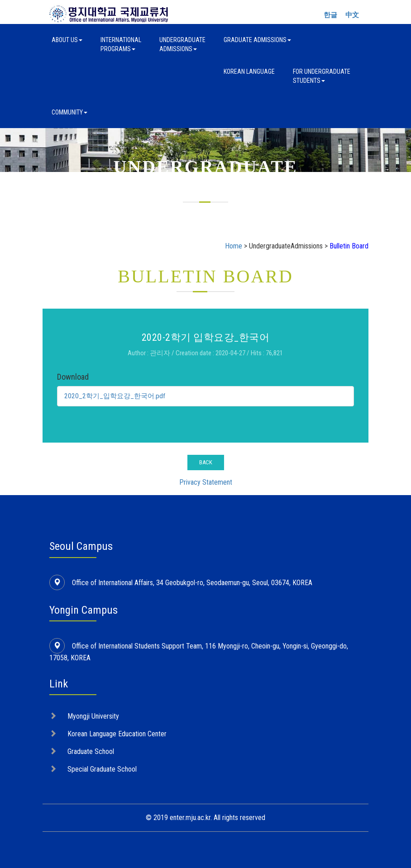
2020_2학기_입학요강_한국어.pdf (117, 396)
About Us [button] (67, 40)
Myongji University (93, 716)
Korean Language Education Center (117, 734)
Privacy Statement (206, 482)
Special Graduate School (102, 769)
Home (234, 246)
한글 (330, 15)
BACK (206, 462)
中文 (352, 15)
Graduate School (91, 751)
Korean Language (249, 72)
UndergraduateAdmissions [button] (182, 44)
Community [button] (69, 112)
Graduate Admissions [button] (257, 40)
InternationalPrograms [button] (121, 44)
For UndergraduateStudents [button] (322, 76)
